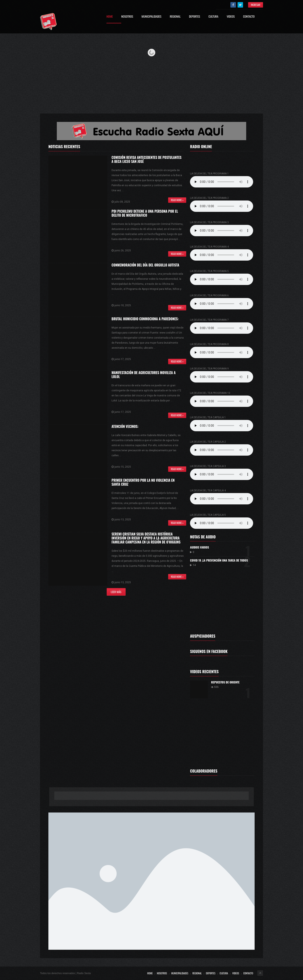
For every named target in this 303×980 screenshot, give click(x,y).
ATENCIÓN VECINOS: (125, 426)
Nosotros (127, 17)
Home (110, 17)
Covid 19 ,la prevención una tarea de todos (219, 560)
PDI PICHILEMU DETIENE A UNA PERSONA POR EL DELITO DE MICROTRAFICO (145, 213)
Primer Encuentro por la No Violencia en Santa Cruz (143, 482)
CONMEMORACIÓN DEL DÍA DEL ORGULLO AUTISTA (145, 265)
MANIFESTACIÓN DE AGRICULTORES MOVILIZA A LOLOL (144, 375)
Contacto (249, 17)
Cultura (213, 17)
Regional (175, 17)
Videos (231, 17)
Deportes (195, 17)
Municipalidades (151, 17)
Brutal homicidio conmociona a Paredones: (145, 319)
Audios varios (199, 547)
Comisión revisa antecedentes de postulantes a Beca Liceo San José (147, 159)
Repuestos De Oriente (225, 682)
